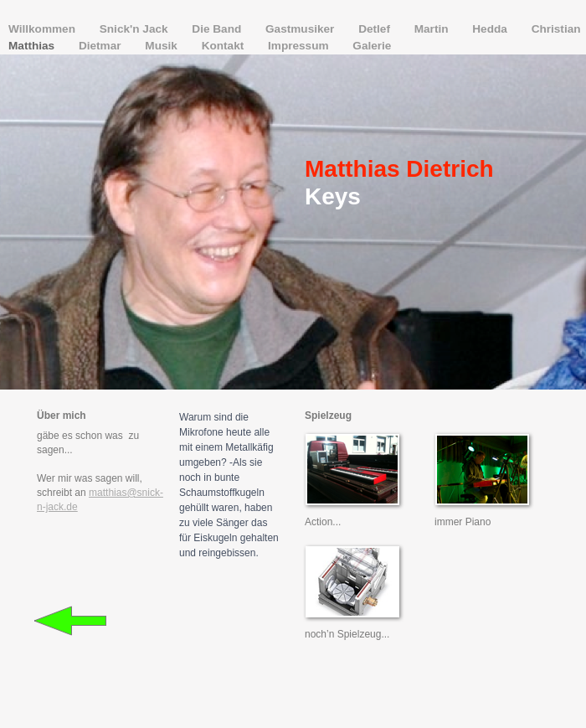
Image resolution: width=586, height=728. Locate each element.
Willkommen (44, 29)
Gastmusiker (301, 29)
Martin (433, 29)
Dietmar (101, 46)
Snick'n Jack (136, 29)
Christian (556, 29)
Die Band (218, 29)
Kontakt (224, 46)
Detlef (376, 29)
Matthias (33, 46)
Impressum (300, 46)
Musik (162, 46)
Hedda (491, 29)
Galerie (372, 46)
